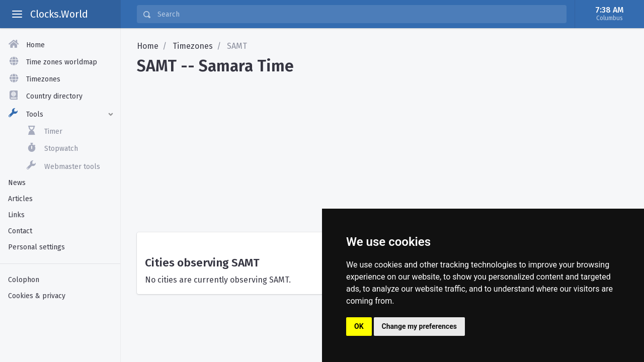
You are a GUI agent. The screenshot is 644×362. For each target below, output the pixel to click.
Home (148, 46)
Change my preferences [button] (419, 326)
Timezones (193, 46)
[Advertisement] (382, 150)
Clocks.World (59, 14)
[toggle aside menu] (17, 14)
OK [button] (359, 326)
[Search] (359, 14)
